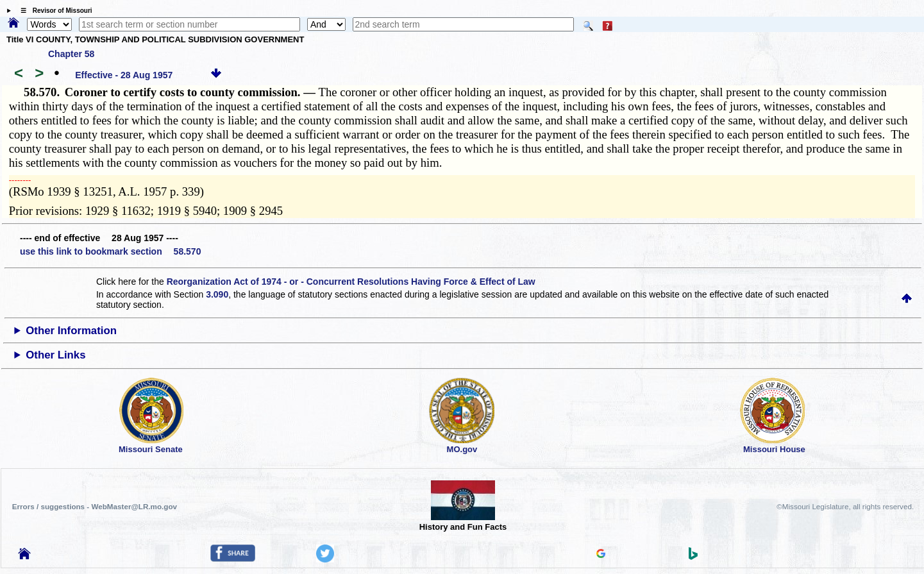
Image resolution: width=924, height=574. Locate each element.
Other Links (55, 355)
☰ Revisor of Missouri (53, 11)
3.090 (217, 294)
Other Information (71, 331)
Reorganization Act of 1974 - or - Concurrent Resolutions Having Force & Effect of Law (351, 282)
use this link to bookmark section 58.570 (110, 251)
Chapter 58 (71, 54)
